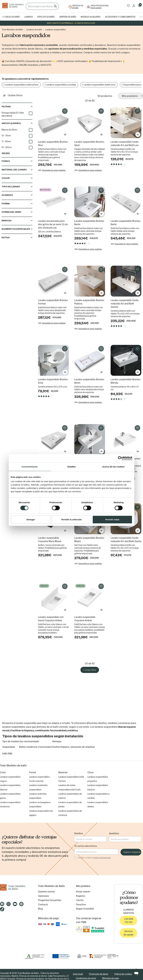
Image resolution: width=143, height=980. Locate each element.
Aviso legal (78, 974)
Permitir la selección (71, 520)
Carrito (80, 900)
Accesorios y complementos (120, 17)
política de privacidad (102, 858)
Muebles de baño (11, 17)
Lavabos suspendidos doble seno (100, 85)
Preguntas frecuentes (50, 900)
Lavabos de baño (34, 30)
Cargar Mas (90, 670)
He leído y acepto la (94, 858)
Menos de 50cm (9, 130)
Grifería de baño (68, 17)
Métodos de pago (111, 978)
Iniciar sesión (83, 892)
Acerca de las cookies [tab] (113, 467)
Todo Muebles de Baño (12, 30)
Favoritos (81, 904)
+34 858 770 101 (129, 921)
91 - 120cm (7, 147)
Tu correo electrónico (86, 846)
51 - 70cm (6, 136)
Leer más (7, 753)
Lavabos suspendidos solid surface (22, 85)
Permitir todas (112, 520)
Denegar (31, 520)
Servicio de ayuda (128, 933)
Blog (40, 909)
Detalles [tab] (71, 467)
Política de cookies (123, 974)
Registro (81, 896)
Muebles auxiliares (91, 17)
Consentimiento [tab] (30, 467)
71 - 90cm (6, 141)
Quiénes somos (46, 892)
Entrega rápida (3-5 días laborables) (13, 114)
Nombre (79, 833)
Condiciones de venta (86, 978)
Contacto (43, 904)
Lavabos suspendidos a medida (61, 85)
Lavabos (29, 17)
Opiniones (43, 896)
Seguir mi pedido (85, 909)
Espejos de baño (46, 17)
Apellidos (114, 833)
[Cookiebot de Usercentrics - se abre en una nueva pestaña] (120, 458)
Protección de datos (99, 974)
